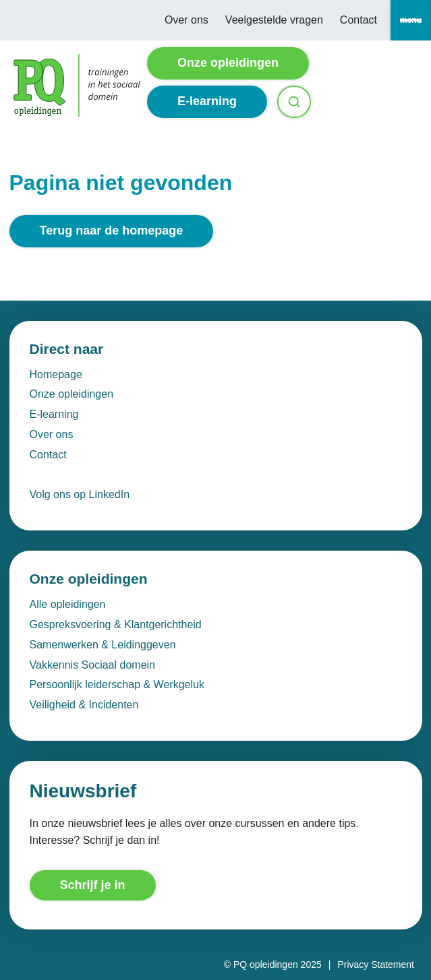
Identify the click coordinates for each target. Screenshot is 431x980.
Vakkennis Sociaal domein (92, 665)
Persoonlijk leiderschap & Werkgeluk (117, 684)
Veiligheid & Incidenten (84, 705)
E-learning (207, 101)
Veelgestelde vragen (274, 20)
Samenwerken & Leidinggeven (103, 645)
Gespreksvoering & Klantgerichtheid (116, 624)
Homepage (56, 374)
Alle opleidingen (68, 604)
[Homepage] (77, 85)
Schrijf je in (93, 885)
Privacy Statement (376, 964)
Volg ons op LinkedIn (80, 494)
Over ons (186, 20)
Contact (358, 20)
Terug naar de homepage (112, 231)
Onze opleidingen (228, 63)
